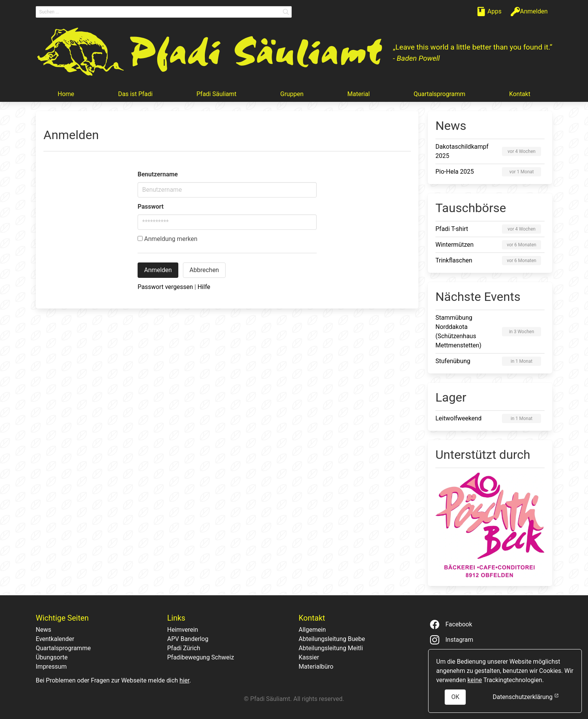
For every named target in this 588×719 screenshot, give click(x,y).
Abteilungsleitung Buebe (332, 639)
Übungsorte (52, 657)
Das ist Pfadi (135, 94)
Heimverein (183, 630)
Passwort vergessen (165, 287)
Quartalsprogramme (63, 648)
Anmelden (158, 270)
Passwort (151, 207)
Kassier (309, 657)
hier (184, 680)
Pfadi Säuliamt (216, 94)
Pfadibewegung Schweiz (201, 657)
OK (455, 697)
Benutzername (158, 174)
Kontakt (520, 94)
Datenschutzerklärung (526, 697)
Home (66, 94)
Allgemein (312, 630)
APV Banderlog (188, 639)
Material (359, 94)
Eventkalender (55, 639)
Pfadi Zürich (184, 648)
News (43, 630)
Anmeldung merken (168, 239)
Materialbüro (316, 667)
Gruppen (292, 94)
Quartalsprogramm (439, 94)
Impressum (51, 667)
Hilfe (204, 287)
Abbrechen (204, 270)
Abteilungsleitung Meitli (331, 648)
